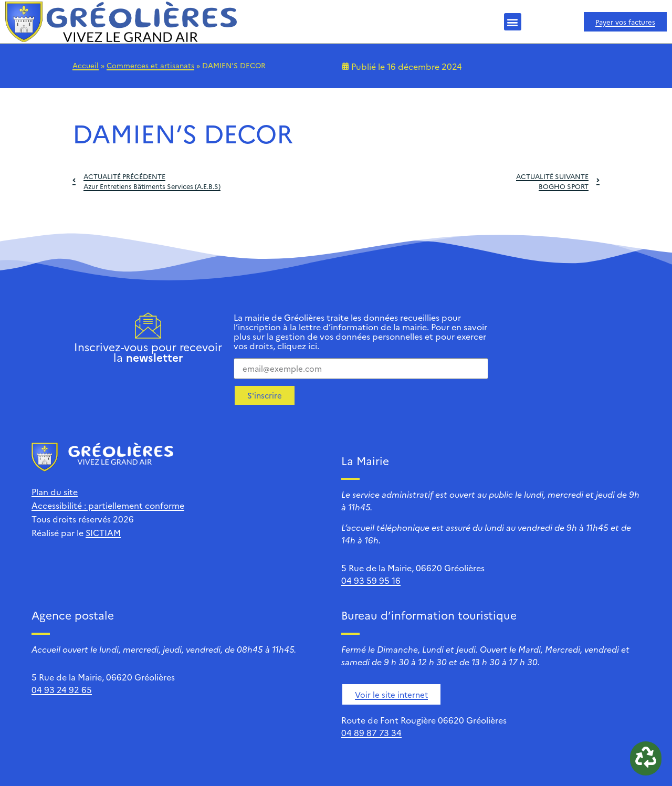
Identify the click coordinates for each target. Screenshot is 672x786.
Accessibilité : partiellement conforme (108, 505)
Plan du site (55, 491)
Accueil (86, 65)
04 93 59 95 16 (371, 580)
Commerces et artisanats (150, 65)
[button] (513, 22)
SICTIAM (103, 532)
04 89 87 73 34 (371, 732)
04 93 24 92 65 (62, 689)
